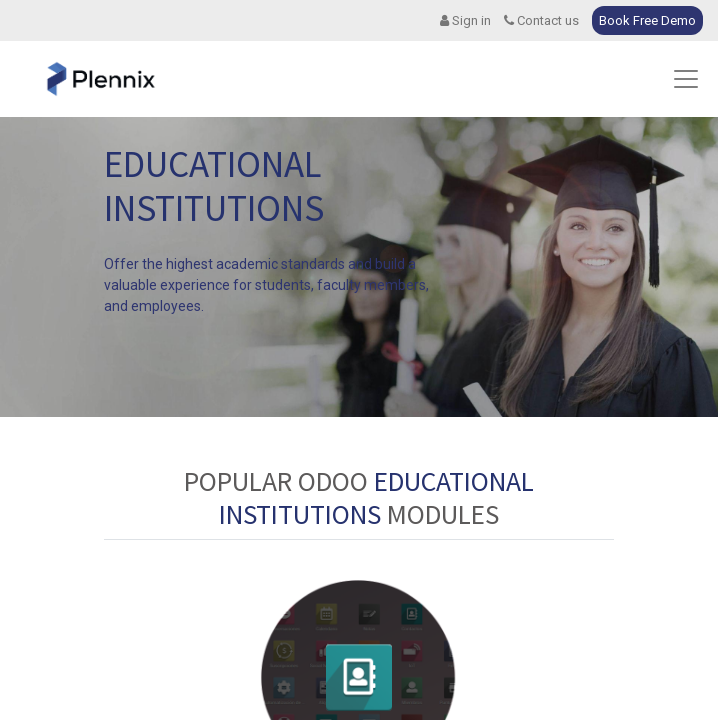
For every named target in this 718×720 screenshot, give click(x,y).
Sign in (465, 20)
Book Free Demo (647, 20)
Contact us (541, 20)
